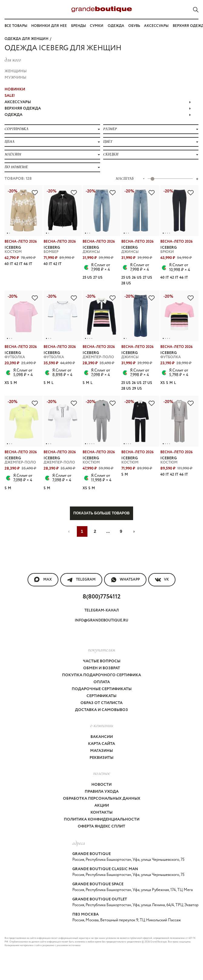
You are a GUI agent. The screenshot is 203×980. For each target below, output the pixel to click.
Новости (101, 785)
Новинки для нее (49, 26)
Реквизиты (101, 758)
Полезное (102, 773)
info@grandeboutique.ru (101, 620)
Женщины (16, 71)
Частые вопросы (102, 661)
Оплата (102, 682)
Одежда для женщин (26, 39)
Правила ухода (102, 792)
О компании (102, 725)
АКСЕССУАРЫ (98, 102)
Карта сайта (101, 744)
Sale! (10, 96)
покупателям (102, 650)
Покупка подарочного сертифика (101, 675)
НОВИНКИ (15, 89)
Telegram (81, 580)
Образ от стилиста (101, 703)
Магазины (101, 751)
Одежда (116, 26)
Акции (102, 806)
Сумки (97, 26)
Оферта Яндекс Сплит (101, 826)
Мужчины (15, 78)
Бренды (79, 26)
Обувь (134, 26)
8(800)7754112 (101, 597)
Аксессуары (156, 26)
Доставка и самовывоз (101, 710)
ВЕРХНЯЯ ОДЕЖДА (98, 108)
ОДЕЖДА (98, 115)
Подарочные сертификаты (102, 689)
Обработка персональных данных (102, 799)
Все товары (16, 26)
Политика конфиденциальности (102, 819)
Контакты (101, 813)
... (108, 531)
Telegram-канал (102, 610)
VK (162, 580)
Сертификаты (101, 696)
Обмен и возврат (102, 668)
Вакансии (102, 737)
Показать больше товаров (102, 513)
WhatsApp (125, 580)
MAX (43, 580)
